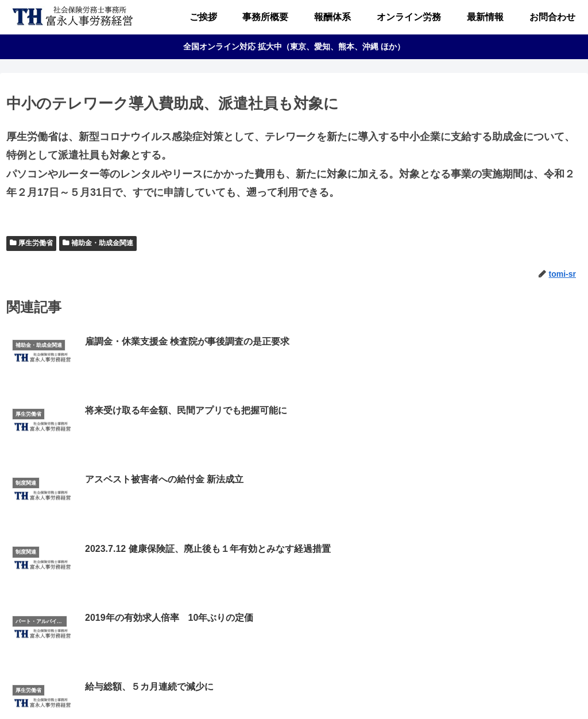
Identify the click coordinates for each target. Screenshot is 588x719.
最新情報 (369, 687)
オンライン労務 (312, 687)
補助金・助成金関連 (102, 243)
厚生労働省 (36, 243)
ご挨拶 (164, 687)
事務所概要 (208, 687)
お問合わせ (417, 687)
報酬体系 (256, 687)
